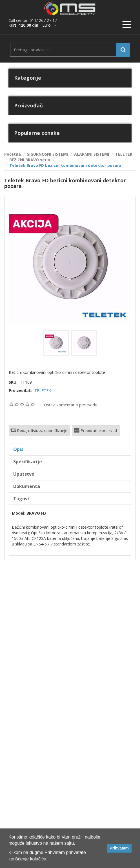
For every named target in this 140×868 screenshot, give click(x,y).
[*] (49, 25)
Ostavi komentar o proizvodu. (71, 405)
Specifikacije (28, 462)
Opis (18, 449)
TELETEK (43, 391)
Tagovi (21, 499)
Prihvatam (119, 848)
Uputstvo (24, 474)
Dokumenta (27, 486)
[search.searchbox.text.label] (68, 50)
